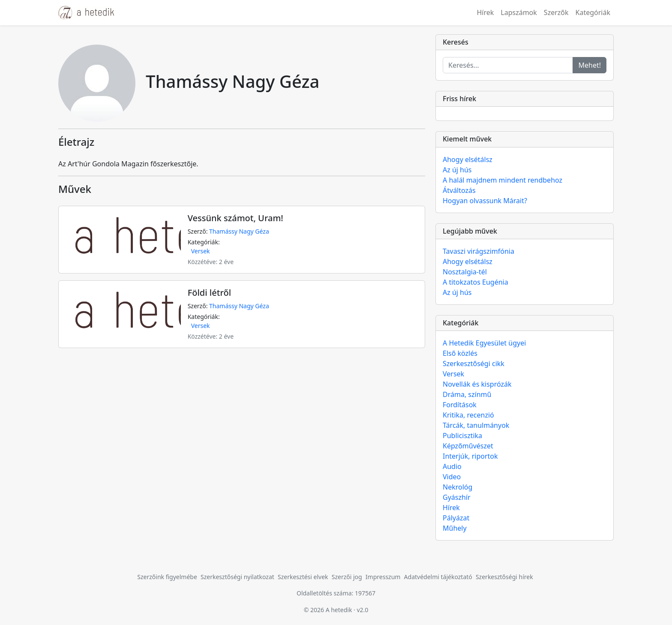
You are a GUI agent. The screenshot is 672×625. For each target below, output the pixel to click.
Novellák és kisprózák (477, 384)
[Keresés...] (508, 65)
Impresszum (383, 577)
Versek (201, 251)
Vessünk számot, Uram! (235, 218)
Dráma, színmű (467, 394)
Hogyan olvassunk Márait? (485, 201)
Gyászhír (457, 497)
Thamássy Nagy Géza (239, 231)
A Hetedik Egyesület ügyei (484, 343)
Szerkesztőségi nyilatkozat (237, 577)
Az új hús (457, 170)
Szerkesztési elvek (303, 577)
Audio (452, 466)
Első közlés (460, 353)
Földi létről (209, 293)
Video (452, 477)
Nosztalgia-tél (465, 272)
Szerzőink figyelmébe (167, 577)
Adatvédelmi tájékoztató (438, 577)
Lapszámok (519, 12)
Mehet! (589, 65)
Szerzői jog (347, 577)
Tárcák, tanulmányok (476, 425)
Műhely (455, 528)
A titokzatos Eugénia (475, 282)
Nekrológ (457, 487)
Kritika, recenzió (468, 415)
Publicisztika (462, 436)
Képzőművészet (468, 446)
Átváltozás (459, 190)
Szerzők (556, 12)
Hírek (485, 12)
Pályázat (456, 518)
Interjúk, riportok (470, 456)
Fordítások (460, 405)
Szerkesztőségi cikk (474, 364)
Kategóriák (593, 12)
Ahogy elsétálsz (468, 159)
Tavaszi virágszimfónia (478, 251)
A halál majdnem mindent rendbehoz (502, 180)
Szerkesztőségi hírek (504, 577)
